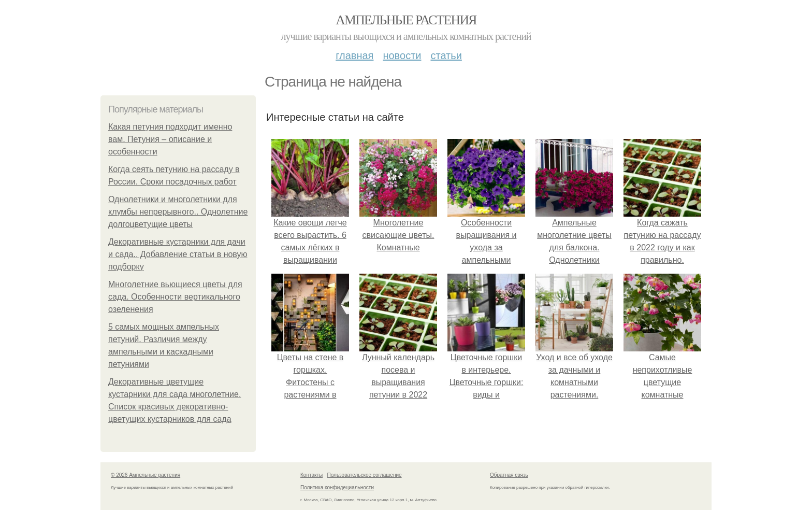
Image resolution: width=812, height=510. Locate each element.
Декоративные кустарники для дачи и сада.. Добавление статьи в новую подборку (178, 254)
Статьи (446, 55)
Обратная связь (509, 475)
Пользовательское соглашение (365, 475)
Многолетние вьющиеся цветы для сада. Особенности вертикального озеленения (175, 297)
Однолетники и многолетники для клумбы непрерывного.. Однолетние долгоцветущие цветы (178, 212)
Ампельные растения (406, 20)
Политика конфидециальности (337, 487)
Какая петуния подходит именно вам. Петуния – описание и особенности (170, 139)
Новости (402, 55)
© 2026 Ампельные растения (146, 475)
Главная (354, 55)
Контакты (311, 475)
